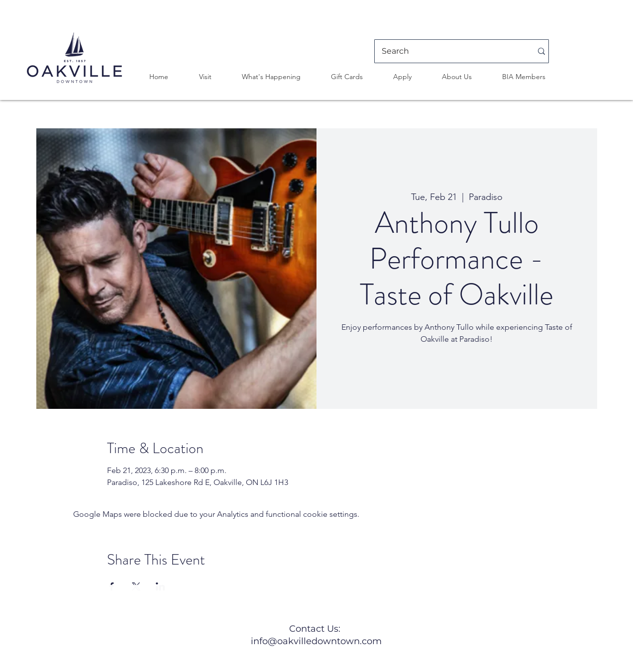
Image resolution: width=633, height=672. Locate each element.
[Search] (449, 51)
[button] (205, 77)
